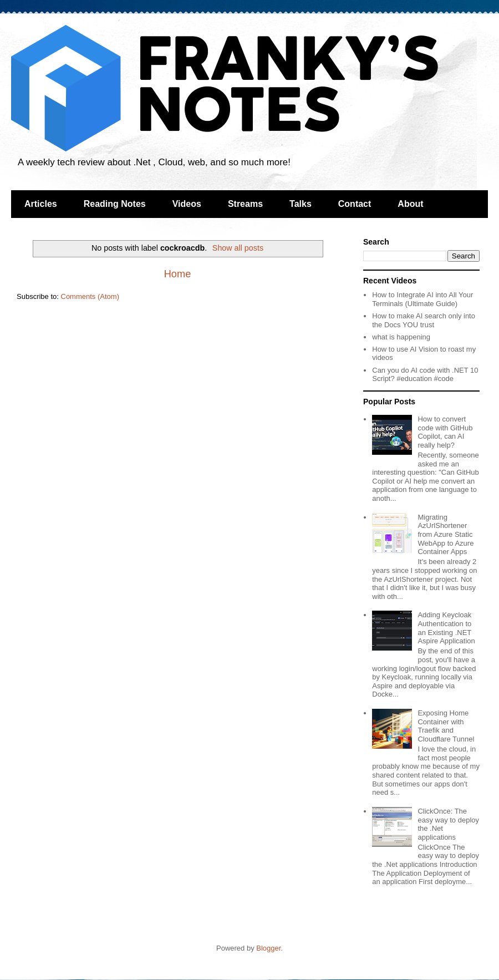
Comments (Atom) (90, 296)
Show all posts (238, 248)
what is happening (401, 337)
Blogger (268, 948)
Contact (355, 204)
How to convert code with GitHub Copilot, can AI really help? (445, 432)
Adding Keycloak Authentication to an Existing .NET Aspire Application (446, 628)
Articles (41, 204)
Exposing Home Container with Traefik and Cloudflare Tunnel (446, 726)
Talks (301, 204)
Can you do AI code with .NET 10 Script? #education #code (425, 375)
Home (178, 274)
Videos (187, 204)
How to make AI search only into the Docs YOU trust (424, 320)
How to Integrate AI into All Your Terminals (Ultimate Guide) (422, 299)
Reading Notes (115, 204)
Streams (245, 204)
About (410, 204)
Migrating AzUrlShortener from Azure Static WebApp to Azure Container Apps (445, 534)
